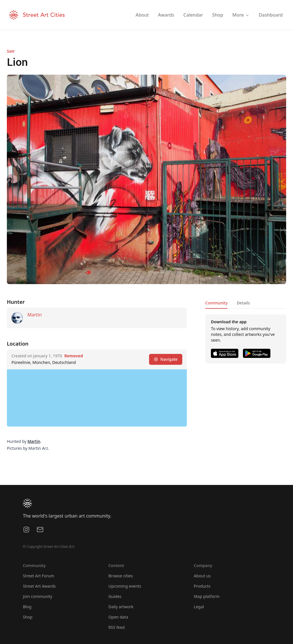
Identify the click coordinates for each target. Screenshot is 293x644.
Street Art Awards (39, 586)
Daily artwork (121, 607)
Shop (28, 617)
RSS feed (117, 627)
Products (202, 586)
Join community (38, 596)
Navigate (166, 359)
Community (216, 303)
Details (243, 303)
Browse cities (121, 576)
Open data (118, 617)
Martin (35, 315)
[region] (97, 398)
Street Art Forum (38, 576)
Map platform (207, 596)
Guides (115, 596)
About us (202, 576)
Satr (11, 51)
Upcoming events (125, 586)
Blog (27, 607)
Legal (199, 607)
